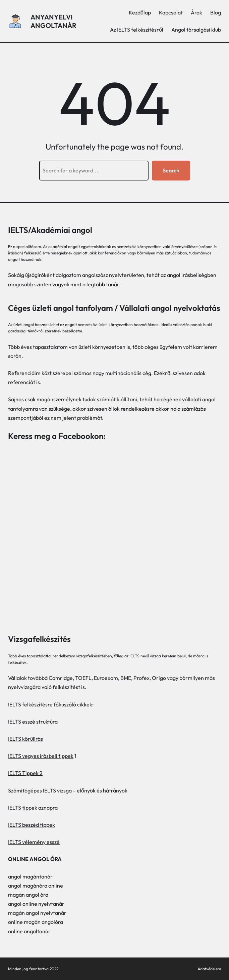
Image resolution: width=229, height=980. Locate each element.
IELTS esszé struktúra (33, 722)
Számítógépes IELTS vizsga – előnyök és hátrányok (68, 790)
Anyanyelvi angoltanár (53, 21)
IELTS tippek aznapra (33, 808)
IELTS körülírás (25, 739)
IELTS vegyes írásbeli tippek (41, 756)
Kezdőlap (140, 12)
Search (171, 170)
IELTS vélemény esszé (34, 842)
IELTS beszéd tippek (32, 825)
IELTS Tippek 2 (25, 773)
